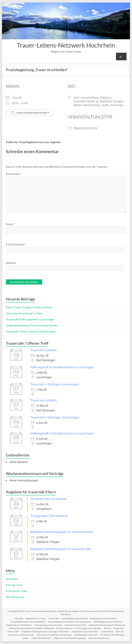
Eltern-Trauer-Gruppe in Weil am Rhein (29, 307)
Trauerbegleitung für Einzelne (75, 618)
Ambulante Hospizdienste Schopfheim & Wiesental (31, 628)
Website (11, 263)
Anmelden (12, 579)
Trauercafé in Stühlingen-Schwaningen (55, 384)
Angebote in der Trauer (36, 618)
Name (10, 224)
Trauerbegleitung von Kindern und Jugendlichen (70, 622)
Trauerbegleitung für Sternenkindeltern (28, 622)
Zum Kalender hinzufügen (29, 113)
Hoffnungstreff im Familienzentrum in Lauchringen (62, 367)
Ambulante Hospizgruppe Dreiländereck (107, 625)
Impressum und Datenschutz (21, 635)
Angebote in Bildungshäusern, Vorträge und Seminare (45, 632)
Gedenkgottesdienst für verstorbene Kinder (32, 325)
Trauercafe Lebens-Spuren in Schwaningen (31, 331)
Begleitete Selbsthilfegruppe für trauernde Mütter (62, 532)
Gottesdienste (107, 632)
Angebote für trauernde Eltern (104, 618)
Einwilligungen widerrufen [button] (86, 635)
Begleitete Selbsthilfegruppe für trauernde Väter (61, 549)
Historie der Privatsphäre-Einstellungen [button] (54, 635)
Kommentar (14, 174)
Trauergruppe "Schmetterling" (49, 516)
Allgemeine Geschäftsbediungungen (70, 638)
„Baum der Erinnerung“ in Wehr (24, 313)
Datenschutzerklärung (98, 638)
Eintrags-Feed (14, 585)
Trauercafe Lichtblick (43, 350)
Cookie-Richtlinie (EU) (41, 638)
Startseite (19, 618)
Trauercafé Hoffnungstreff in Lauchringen (30, 319)
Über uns (120, 632)
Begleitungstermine (86, 128)
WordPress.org (15, 597)
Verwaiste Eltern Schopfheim (49, 499)
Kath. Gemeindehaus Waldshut (93, 98)
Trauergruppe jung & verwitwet (48, 625)
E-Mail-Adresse (16, 244)
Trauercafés (54, 618)
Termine (107, 628)
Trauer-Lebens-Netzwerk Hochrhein (66, 45)
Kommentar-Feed (16, 591)
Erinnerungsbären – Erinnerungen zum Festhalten (79, 628)
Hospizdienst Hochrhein (75, 625)
